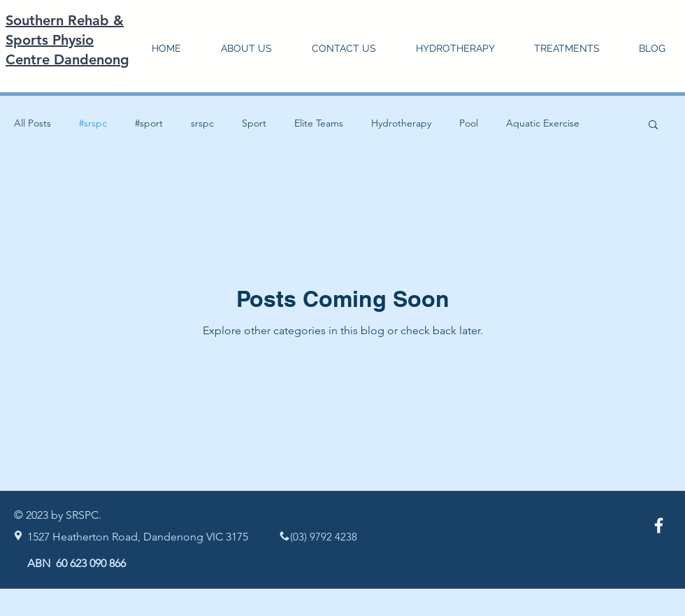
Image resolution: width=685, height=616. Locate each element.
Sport (254, 123)
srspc (202, 123)
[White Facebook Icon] (659, 525)
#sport (149, 123)
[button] (567, 48)
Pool (469, 123)
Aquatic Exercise (543, 123)
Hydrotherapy (401, 123)
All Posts (33, 123)
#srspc (93, 123)
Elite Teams (319, 123)
